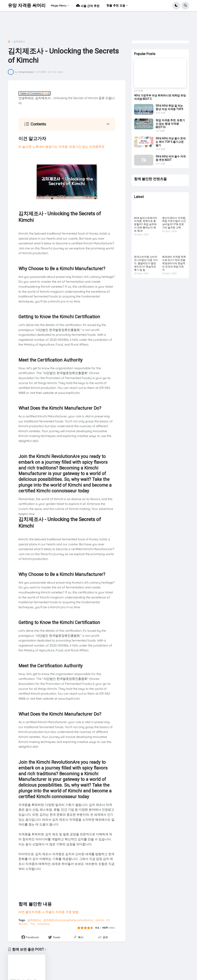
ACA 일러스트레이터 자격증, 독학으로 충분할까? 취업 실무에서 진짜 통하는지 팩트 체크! (146, 224)
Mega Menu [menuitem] (59, 5)
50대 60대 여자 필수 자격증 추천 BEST (171, 158)
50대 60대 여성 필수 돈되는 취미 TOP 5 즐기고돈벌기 (171, 142)
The (33, 924)
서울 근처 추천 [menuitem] (88, 5)
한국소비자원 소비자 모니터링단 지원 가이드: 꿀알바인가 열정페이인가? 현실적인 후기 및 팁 (146, 263)
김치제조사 (19, 42)
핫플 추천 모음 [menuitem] (116, 5)
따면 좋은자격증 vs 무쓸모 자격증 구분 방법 (48, 912)
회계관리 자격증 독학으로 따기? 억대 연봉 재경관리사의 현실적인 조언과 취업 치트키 (174, 263)
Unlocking (43, 924)
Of (108, 920)
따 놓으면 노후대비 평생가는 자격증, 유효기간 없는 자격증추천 (61, 147)
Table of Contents (34, 93)
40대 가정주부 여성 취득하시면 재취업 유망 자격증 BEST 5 (160, 97)
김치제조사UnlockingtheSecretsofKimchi (68, 920)
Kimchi (100, 920)
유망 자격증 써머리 (27, 5)
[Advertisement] (78, 27)
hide (45, 93)
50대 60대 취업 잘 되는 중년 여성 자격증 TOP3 (169, 107)
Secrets (23, 924)
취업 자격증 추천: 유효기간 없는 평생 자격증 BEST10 (170, 124)
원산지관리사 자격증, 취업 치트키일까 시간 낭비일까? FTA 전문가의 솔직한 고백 (174, 223)
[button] (176, 6)
